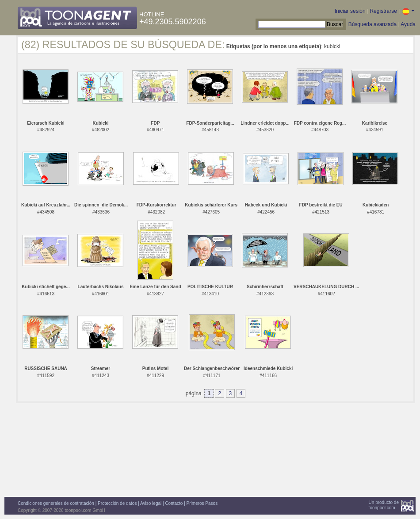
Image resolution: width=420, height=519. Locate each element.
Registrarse (383, 11)
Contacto (174, 503)
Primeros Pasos (202, 503)
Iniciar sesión (350, 11)
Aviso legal (151, 503)
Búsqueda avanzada (372, 24)
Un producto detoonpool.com (384, 505)
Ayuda (408, 24)
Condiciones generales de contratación (56, 503)
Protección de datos (117, 503)
